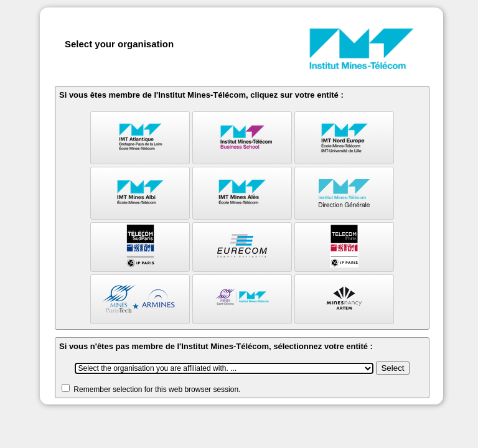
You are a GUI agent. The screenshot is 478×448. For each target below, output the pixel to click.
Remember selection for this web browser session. (157, 390)
